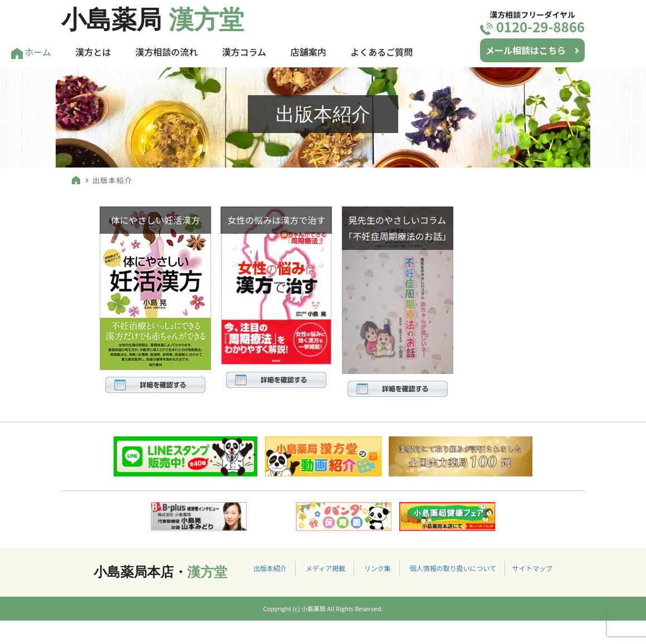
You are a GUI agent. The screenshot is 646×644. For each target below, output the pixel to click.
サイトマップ (532, 568)
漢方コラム (244, 52)
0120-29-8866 (532, 26)
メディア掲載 (326, 568)
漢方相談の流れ (167, 52)
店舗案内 (309, 52)
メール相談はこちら (532, 50)
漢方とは (93, 52)
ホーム (31, 52)
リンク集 (378, 568)
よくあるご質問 (381, 52)
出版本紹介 (270, 568)
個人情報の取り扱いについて (453, 568)
